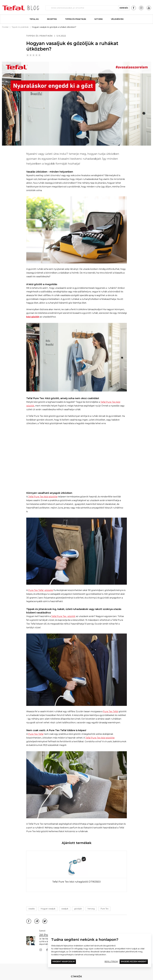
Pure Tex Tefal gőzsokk (41, 590)
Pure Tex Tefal (110, 711)
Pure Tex (104, 909)
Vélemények (117, 19)
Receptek (52, 19)
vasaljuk (65, 909)
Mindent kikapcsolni (64, 962)
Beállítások (111, 962)
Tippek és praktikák (76, 19)
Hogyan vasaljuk (48, 909)
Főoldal (5, 27)
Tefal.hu (34, 19)
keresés (124, 8)
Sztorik (99, 19)
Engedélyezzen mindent (134, 962)
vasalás (32, 909)
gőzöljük (78, 909)
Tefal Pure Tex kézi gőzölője (43, 497)
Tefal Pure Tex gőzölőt (63, 616)
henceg (91, 909)
